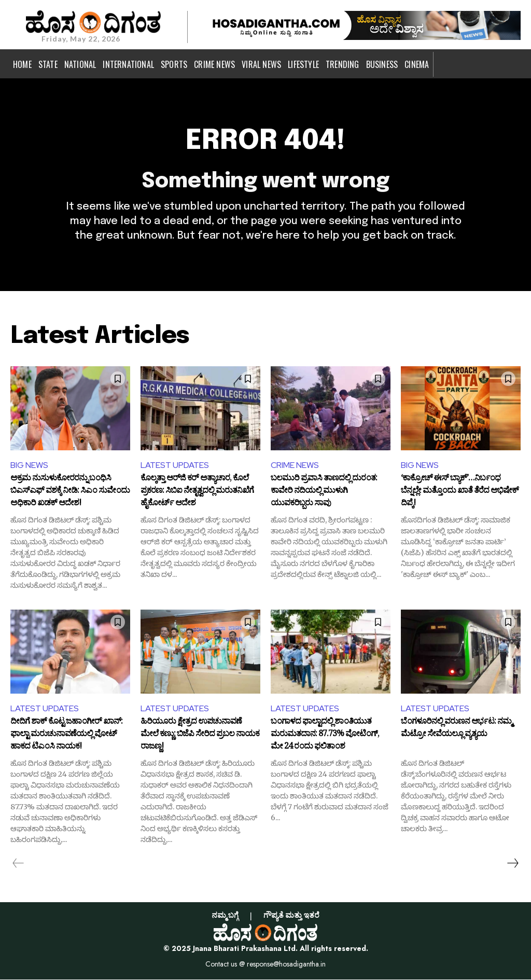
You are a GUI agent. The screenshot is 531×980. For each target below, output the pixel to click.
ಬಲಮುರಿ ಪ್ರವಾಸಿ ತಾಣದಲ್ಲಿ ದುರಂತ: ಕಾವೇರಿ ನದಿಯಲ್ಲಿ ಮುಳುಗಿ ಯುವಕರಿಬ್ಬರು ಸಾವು (324, 492)
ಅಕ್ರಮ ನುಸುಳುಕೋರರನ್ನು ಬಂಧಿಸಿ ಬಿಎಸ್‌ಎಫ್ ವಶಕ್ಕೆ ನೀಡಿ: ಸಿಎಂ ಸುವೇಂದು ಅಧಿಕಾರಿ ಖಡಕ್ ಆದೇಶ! (70, 492)
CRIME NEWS (295, 465)
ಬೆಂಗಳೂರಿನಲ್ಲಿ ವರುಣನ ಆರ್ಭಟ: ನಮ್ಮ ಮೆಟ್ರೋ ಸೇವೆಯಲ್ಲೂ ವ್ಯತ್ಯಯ (456, 730)
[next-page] (512, 864)
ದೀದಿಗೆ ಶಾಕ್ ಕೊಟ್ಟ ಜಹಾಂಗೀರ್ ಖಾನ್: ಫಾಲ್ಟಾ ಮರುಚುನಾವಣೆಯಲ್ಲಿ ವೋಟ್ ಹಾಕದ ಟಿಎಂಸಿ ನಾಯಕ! (66, 735)
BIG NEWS (29, 465)
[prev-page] (18, 864)
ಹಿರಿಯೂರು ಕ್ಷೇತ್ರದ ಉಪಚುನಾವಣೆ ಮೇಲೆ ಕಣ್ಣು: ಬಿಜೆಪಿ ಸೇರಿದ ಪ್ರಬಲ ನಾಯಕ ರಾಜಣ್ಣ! (200, 735)
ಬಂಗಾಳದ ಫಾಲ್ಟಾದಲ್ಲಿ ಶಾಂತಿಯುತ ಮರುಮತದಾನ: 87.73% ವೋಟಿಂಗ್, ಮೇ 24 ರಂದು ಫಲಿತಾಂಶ (325, 735)
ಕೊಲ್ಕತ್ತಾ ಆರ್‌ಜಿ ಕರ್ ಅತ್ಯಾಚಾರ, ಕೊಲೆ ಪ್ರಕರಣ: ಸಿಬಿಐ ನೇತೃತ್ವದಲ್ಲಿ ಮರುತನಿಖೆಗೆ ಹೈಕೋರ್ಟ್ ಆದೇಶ (197, 492)
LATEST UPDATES (175, 465)
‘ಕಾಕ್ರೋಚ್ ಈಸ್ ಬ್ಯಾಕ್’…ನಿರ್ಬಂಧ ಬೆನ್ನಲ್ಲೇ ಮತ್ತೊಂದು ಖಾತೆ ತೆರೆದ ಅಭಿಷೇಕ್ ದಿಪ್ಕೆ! (460, 492)
